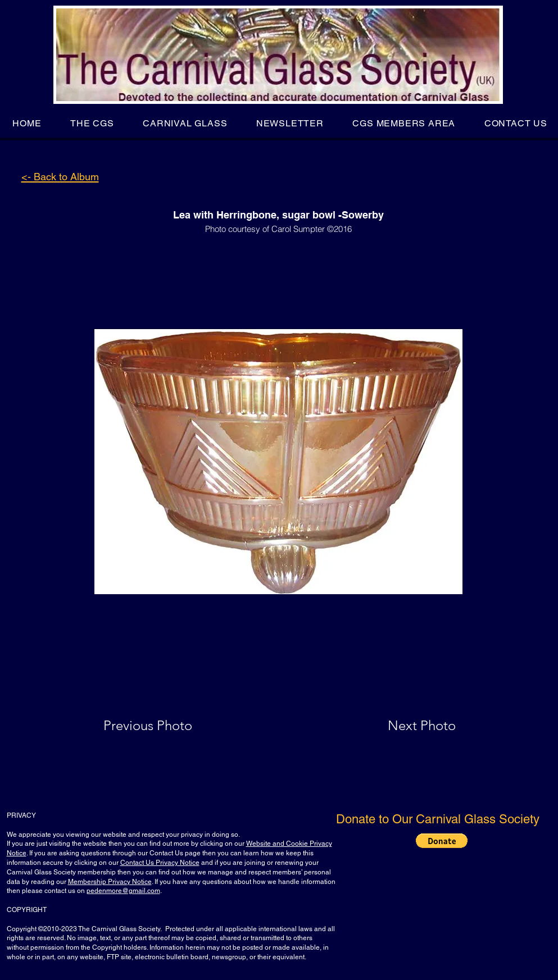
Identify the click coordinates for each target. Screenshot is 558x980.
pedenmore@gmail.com (123, 891)
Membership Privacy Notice (110, 882)
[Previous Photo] (164, 726)
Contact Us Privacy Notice (160, 863)
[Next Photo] (400, 726)
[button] (92, 123)
